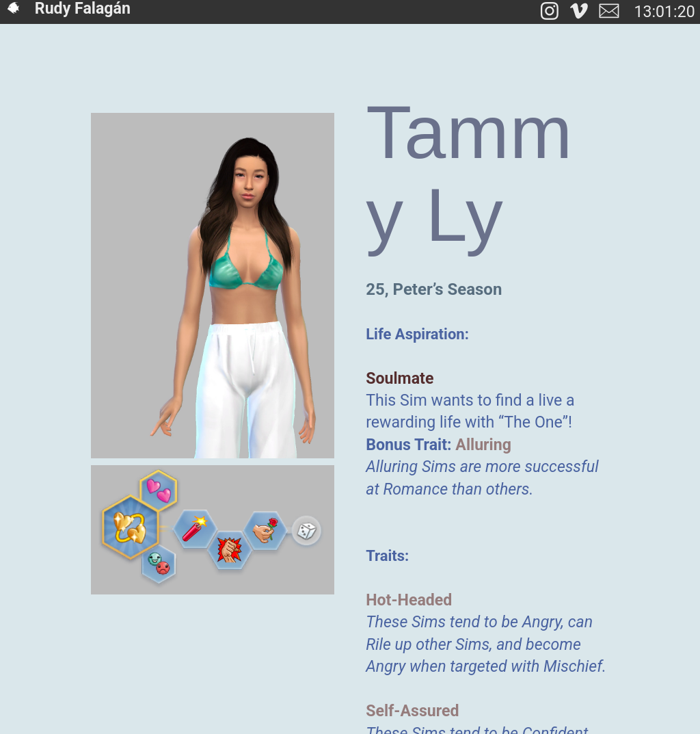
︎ (579, 12)
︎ (550, 12)
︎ (609, 12)
